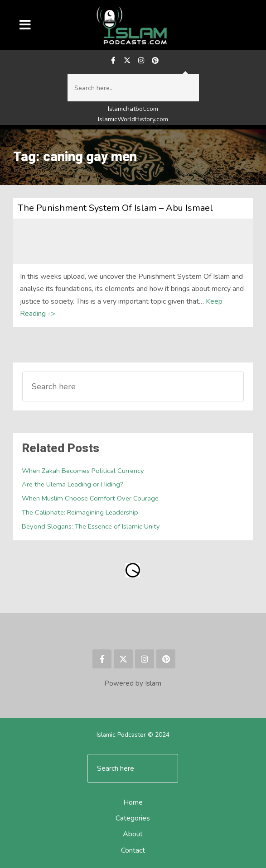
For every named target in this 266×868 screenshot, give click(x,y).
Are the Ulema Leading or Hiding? (73, 484)
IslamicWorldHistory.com (133, 119)
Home (133, 802)
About (133, 834)
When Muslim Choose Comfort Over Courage (90, 498)
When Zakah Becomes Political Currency (83, 471)
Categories (133, 818)
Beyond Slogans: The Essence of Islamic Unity (91, 526)
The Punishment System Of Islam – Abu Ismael (115, 208)
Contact (133, 850)
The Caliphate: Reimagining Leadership (80, 512)
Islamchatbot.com (133, 109)
